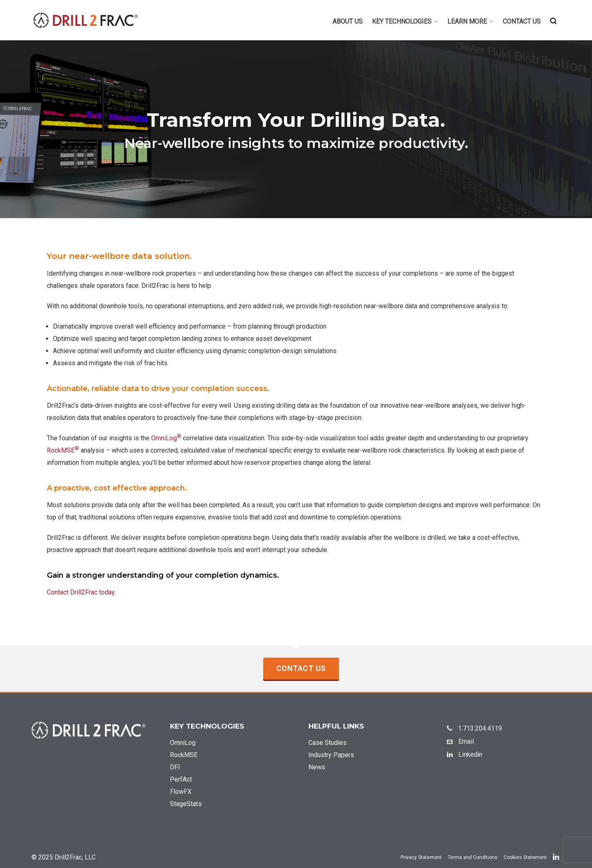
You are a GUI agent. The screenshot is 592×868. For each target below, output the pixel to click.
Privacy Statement (421, 857)
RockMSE (63, 450)
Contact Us (301, 668)
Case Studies (328, 743)
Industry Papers (331, 755)
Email (460, 741)
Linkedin (465, 754)
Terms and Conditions (473, 857)
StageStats (186, 804)
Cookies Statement (525, 857)
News (317, 767)
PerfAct (181, 779)
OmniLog (166, 438)
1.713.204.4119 (474, 728)
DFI (175, 767)
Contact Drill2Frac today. (81, 592)
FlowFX (181, 792)
